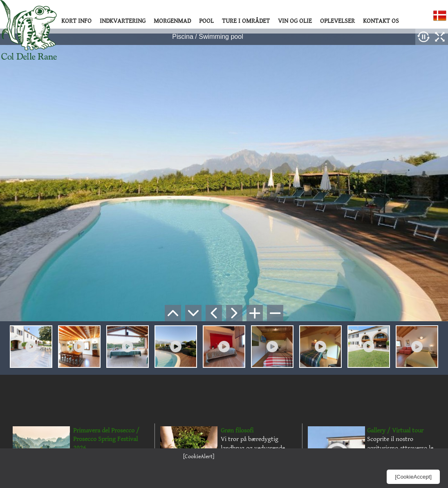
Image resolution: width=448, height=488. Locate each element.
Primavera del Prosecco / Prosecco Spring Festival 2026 (106, 439)
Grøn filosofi (237, 431)
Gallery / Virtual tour (395, 431)
